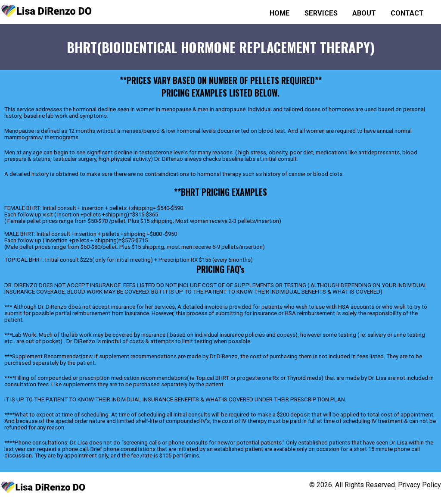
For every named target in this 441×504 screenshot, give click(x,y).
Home (280, 13)
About (364, 13)
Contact (407, 13)
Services (321, 13)
